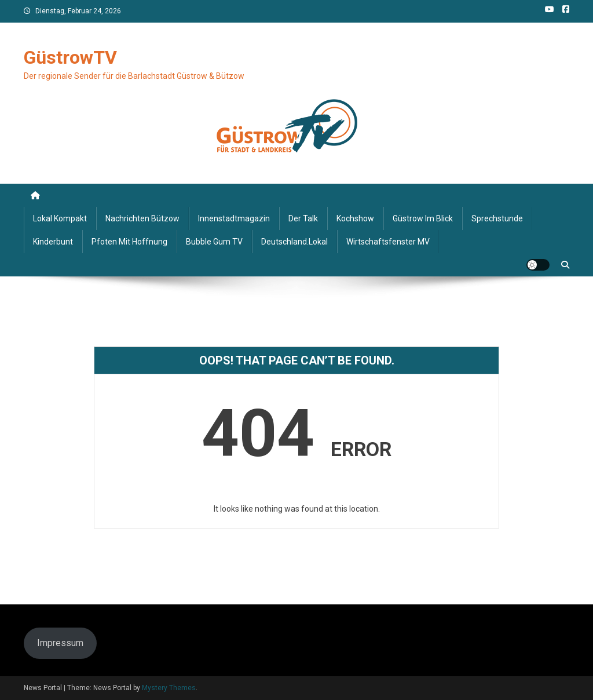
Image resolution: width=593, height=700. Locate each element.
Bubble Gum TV (214, 242)
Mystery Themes (169, 688)
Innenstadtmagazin (234, 218)
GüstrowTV (70, 57)
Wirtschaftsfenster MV (388, 242)
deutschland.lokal (294, 242)
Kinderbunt (53, 242)
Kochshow (355, 218)
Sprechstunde (497, 218)
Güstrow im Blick (423, 218)
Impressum (60, 643)
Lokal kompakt (60, 218)
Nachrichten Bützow (142, 218)
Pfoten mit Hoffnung (129, 242)
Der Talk (303, 218)
